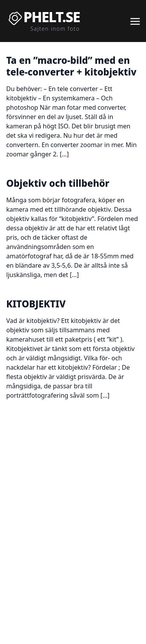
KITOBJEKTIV (36, 304)
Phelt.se (52, 17)
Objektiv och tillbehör (58, 183)
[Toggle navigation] (135, 21)
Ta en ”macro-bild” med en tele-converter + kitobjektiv (71, 66)
